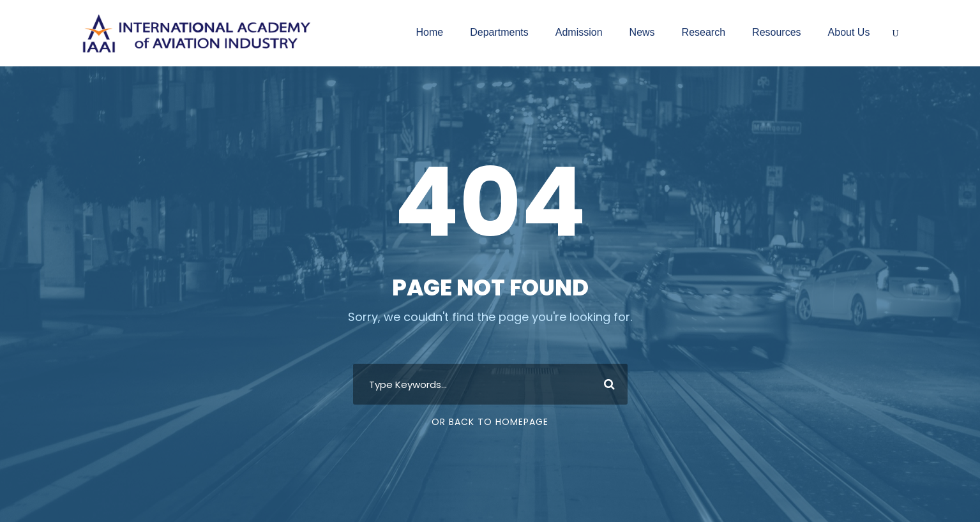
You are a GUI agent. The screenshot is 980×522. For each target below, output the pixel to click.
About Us (849, 32)
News (642, 32)
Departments (499, 32)
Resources (776, 32)
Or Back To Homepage (490, 422)
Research (704, 32)
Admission (579, 32)
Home (429, 32)
